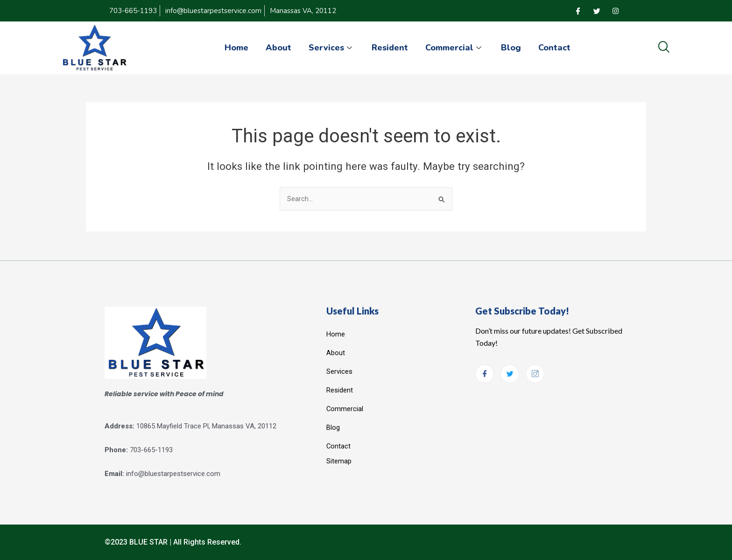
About (276, 48)
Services (330, 48)
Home (232, 48)
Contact (559, 48)
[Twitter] (597, 11)
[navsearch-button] (664, 48)
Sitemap (339, 461)
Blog (514, 48)
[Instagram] (615, 11)
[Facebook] (578, 11)
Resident (390, 48)
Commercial (456, 48)
